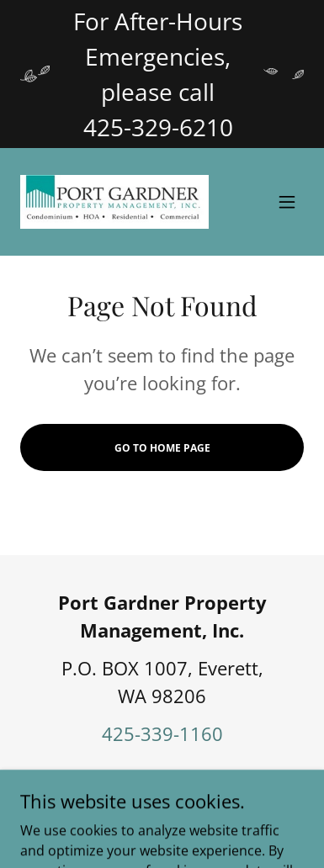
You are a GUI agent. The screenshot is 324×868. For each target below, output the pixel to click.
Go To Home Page (162, 448)
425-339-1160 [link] (162, 733)
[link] (114, 202)
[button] (287, 202)
